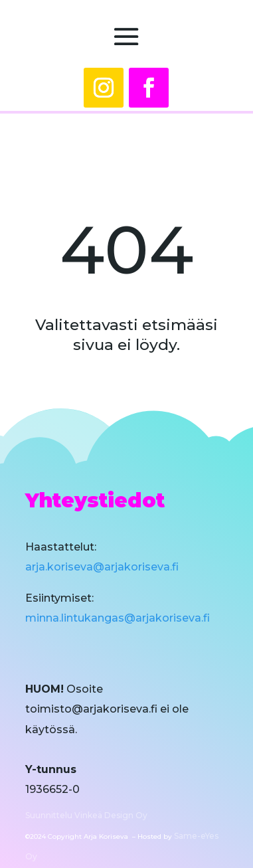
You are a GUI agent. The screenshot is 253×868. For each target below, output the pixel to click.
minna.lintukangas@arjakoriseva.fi (118, 618)
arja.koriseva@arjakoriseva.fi (102, 567)
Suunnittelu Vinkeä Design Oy (86, 815)
